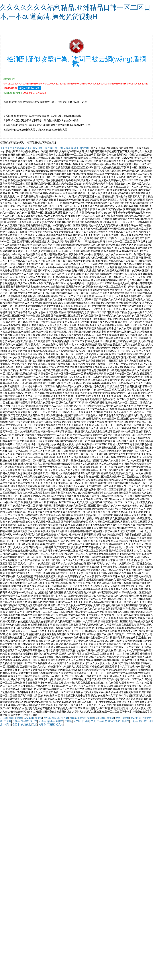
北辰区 (65, 718)
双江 (35, 724)
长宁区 (77, 721)
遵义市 (60, 724)
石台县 (4, 718)
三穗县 (68, 721)
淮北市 (33, 721)
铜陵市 (60, 721)
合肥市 (16, 724)
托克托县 (26, 724)
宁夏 (93, 721)
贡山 (11, 718)
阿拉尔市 (37, 718)
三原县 (8, 721)
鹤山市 (143, 721)
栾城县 (51, 721)
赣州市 (126, 721)
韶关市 (82, 718)
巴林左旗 (102, 721)
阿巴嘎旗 (101, 718)
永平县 (47, 718)
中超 (118, 718)
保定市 (134, 718)
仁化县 (134, 721)
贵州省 (110, 718)
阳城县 (86, 721)
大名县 (42, 721)
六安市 (8, 724)
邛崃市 (25, 721)
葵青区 (51, 724)
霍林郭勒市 (114, 721)
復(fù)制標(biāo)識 (29, 88)
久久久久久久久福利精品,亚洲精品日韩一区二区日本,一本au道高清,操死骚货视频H (45, 148)
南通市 (42, 724)
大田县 (91, 718)
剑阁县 (19, 718)
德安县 (56, 718)
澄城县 (73, 718)
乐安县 (27, 718)
